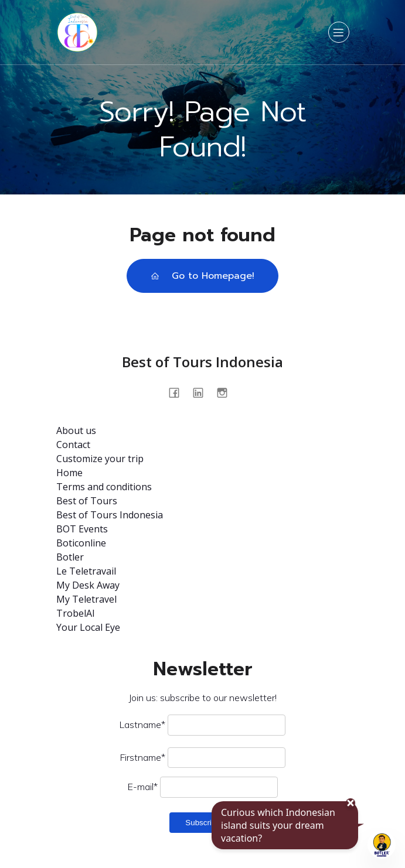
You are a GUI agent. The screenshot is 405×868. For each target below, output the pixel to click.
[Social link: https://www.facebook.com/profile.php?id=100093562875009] (178, 392)
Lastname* (142, 725)
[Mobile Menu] (339, 32)
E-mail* (143, 787)
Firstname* (143, 757)
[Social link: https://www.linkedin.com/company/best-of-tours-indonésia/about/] (202, 392)
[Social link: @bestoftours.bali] (227, 392)
